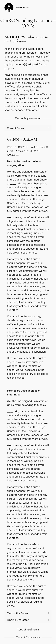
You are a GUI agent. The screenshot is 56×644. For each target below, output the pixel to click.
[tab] (28, 128)
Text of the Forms (18, 613)
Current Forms (16, 128)
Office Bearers (22, 7)
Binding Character (18, 620)
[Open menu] (50, 8)
